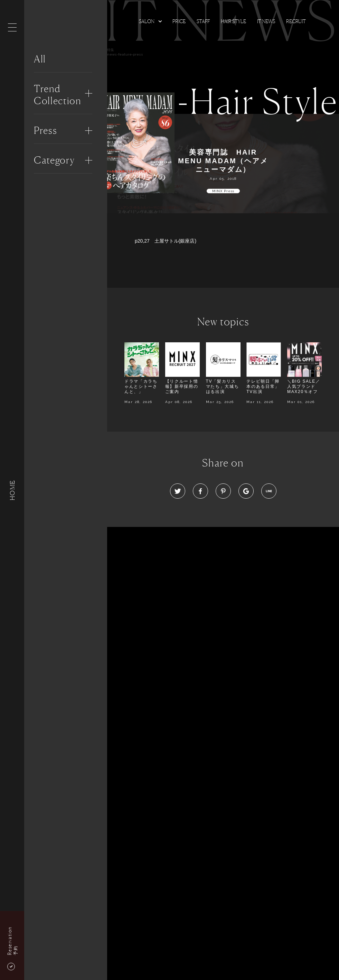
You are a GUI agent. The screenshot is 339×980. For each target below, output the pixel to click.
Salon (147, 21)
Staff (203, 21)
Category (54, 160)
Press (45, 130)
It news (266, 21)
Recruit (296, 21)
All (40, 59)
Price (179, 21)
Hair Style (233, 21)
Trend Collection (58, 95)
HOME (12, 490)
